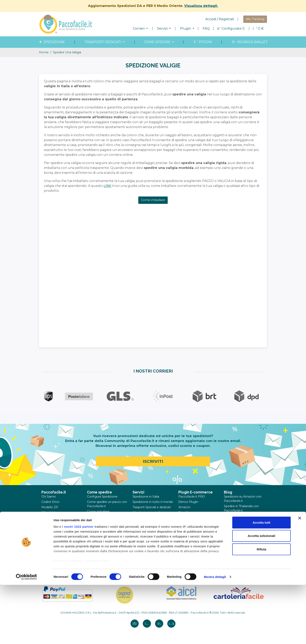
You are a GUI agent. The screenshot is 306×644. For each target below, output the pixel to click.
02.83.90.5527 (222, 565)
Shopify (184, 512)
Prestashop (187, 518)
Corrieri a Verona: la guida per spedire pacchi (242, 527)
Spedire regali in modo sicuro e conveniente (240, 537)
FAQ (206, 28)
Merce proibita (97, 522)
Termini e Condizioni (56, 523)
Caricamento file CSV (193, 534)
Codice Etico (50, 502)
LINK (107, 186)
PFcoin (202, 42)
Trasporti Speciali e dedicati (152, 507)
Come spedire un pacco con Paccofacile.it (107, 504)
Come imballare (153, 200)
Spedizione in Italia (146, 497)
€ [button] (258, 28)
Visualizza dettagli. (201, 6)
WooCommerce (190, 523)
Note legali (49, 518)
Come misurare (98, 517)
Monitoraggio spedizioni (150, 512)
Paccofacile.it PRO (192, 497)
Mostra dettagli (215, 636)
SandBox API (188, 544)
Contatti (47, 544)
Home (44, 52)
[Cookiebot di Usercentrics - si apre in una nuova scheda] (26, 636)
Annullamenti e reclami (58, 539)
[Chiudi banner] (300, 577)
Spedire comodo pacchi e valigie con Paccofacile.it (242, 518)
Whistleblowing (52, 512)
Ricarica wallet (250, 42)
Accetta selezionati (261, 595)
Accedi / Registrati (220, 19)
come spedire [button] (158, 42)
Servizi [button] (163, 28)
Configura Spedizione (102, 497)
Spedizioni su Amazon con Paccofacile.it (243, 499)
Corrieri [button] (139, 28)
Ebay (182, 528)
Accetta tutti (262, 582)
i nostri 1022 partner (78, 586)
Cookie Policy (51, 534)
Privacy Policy (51, 528)
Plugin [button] (186, 28)
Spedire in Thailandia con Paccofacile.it (241, 508)
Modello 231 (50, 507)
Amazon (184, 507)
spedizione (52, 42)
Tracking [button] (255, 19)
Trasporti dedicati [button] (103, 42)
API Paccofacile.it (191, 539)
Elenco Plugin (188, 502)
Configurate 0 (231, 28)
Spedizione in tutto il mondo (153, 502)
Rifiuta (262, 608)
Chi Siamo (49, 497)
